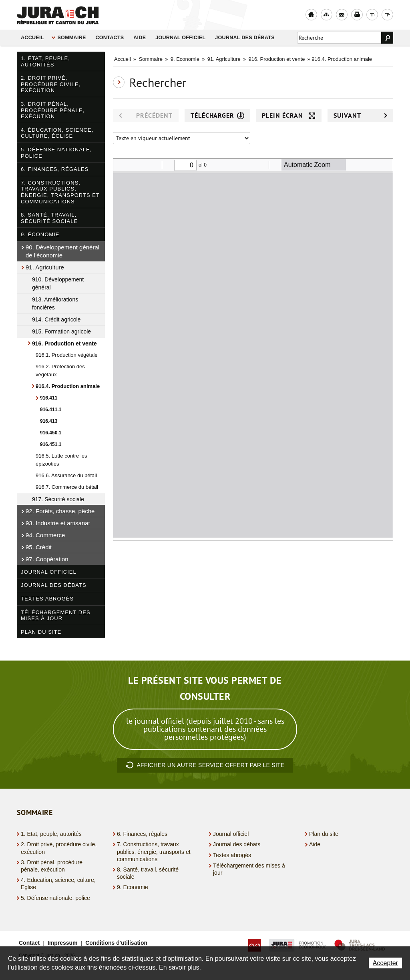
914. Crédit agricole (56, 319)
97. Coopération (47, 559)
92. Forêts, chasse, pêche (60, 511)
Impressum (63, 943)
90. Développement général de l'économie (62, 251)
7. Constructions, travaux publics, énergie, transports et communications (60, 192)
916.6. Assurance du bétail (66, 475)
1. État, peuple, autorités (45, 61)
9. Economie (185, 59)
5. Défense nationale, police (56, 153)
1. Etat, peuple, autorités (51, 834)
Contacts (110, 38)
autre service (205, 765)
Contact (29, 943)
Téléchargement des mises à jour (56, 616)
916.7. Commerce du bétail (67, 487)
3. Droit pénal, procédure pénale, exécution (53, 110)
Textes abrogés (47, 599)
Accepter (385, 963)
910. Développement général (58, 283)
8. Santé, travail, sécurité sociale (49, 218)
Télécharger (217, 115)
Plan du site (41, 632)
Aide (140, 38)
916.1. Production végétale (66, 355)
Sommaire (71, 38)
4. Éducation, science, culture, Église (57, 133)
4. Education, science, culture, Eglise (58, 884)
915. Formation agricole (61, 331)
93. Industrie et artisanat (58, 523)
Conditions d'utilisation (116, 943)
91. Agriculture (45, 267)
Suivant (360, 115)
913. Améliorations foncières (55, 303)
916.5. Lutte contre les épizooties (61, 460)
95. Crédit (39, 547)
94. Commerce (45, 535)
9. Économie (40, 234)
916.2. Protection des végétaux (60, 371)
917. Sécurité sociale (58, 499)
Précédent (146, 115)
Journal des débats (245, 38)
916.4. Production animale (68, 386)
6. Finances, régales (55, 169)
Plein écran (289, 115)
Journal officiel (180, 38)
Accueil (32, 38)
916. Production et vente (64, 343)
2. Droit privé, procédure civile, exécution (51, 84)
